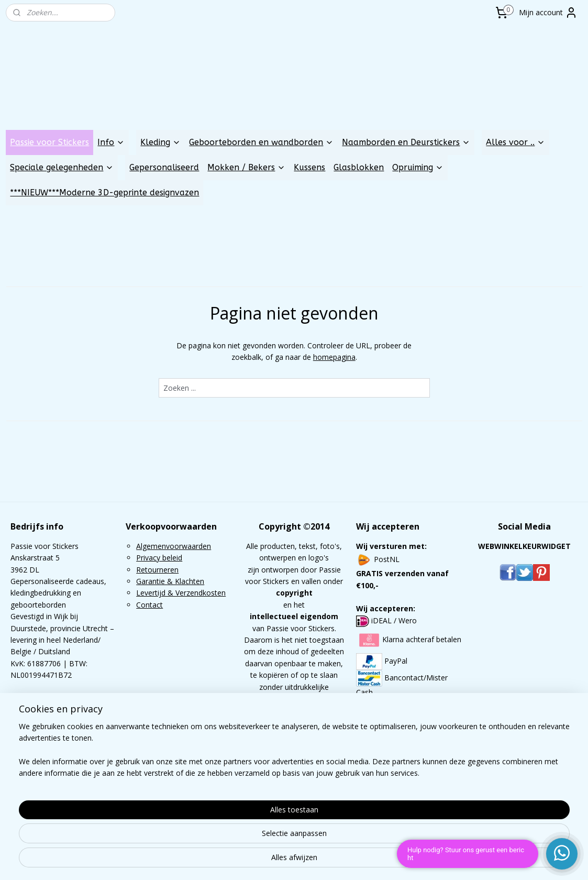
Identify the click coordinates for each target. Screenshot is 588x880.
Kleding (160, 142)
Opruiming (418, 167)
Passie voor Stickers (49, 142)
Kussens (309, 167)
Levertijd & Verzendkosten (181, 593)
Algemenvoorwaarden (174, 546)
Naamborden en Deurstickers (406, 142)
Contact (149, 605)
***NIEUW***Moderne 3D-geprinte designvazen (104, 192)
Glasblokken (359, 167)
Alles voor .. (515, 142)
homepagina (334, 357)
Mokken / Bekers (246, 167)
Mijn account (548, 13)
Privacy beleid (159, 558)
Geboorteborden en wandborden (261, 142)
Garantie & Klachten (170, 581)
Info (111, 142)
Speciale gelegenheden (62, 167)
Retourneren (157, 570)
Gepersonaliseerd (164, 167)
